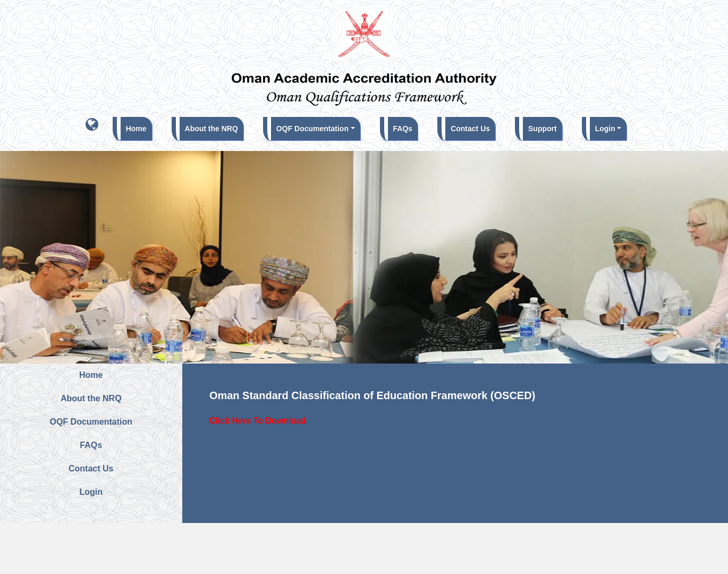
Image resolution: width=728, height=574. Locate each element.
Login (605, 129)
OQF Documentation (312, 129)
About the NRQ (211, 129)
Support (543, 129)
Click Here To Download (258, 421)
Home (139, 128)
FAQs (403, 129)
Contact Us (470, 129)
